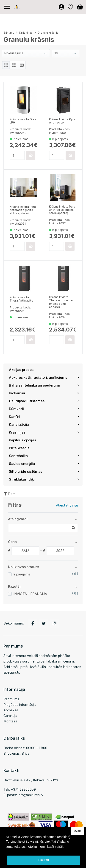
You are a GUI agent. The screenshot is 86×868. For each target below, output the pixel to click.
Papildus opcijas (22, 440)
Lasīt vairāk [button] (55, 847)
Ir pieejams (22, 574)
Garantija (10, 716)
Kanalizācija (44, 424)
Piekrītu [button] (44, 860)
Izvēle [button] (78, 831)
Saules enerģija (44, 464)
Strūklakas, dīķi (44, 479)
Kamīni (44, 417)
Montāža (10, 721)
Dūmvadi (44, 409)
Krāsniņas (44, 432)
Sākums (9, 33)
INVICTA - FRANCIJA (30, 594)
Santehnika (44, 456)
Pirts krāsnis (19, 448)
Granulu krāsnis (48, 33)
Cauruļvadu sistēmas (44, 401)
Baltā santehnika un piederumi (44, 385)
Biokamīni (44, 393)
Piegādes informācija (20, 705)
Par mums (11, 699)
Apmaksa (11, 710)
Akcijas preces (21, 370)
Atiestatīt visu (67, 505)
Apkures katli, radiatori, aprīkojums (44, 377)
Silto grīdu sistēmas (44, 471)
